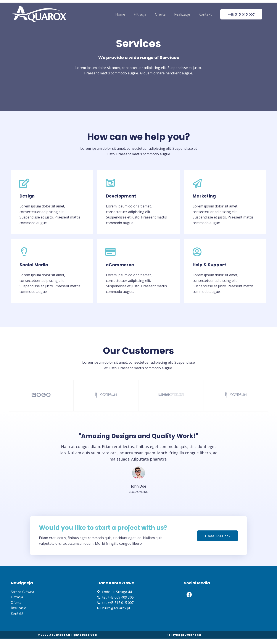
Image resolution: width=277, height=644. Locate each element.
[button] (242, 14)
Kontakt (205, 14)
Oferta (160, 14)
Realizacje (182, 14)
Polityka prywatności (184, 640)
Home (120, 14)
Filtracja (140, 14)
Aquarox (56, 640)
